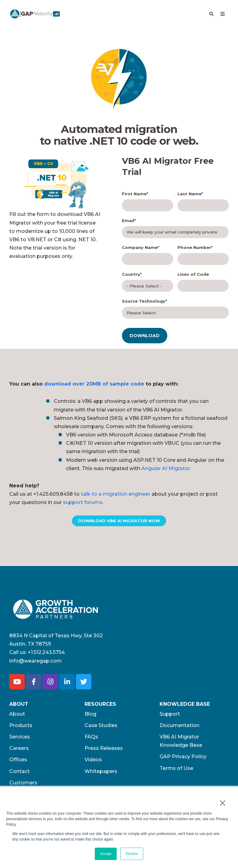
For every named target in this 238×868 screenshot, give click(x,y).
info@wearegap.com (35, 662)
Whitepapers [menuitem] (101, 773)
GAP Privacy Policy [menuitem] (183, 758)
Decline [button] (132, 854)
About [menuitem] (17, 715)
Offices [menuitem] (18, 761)
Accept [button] (106, 854)
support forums (83, 504)
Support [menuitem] (170, 715)
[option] (55, 183)
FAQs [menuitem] (91, 738)
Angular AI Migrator (166, 470)
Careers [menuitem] (19, 750)
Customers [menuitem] (23, 784)
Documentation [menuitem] (180, 727)
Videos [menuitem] (93, 761)
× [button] (222, 803)
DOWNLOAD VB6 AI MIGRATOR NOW (119, 522)
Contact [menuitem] (19, 773)
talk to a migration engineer (116, 496)
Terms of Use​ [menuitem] (176, 770)
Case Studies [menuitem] (101, 727)
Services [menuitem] (20, 738)
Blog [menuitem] (90, 715)
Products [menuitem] (21, 727)
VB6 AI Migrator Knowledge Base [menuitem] (181, 742)
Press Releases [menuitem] (104, 750)
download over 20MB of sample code (94, 385)
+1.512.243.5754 (46, 654)
